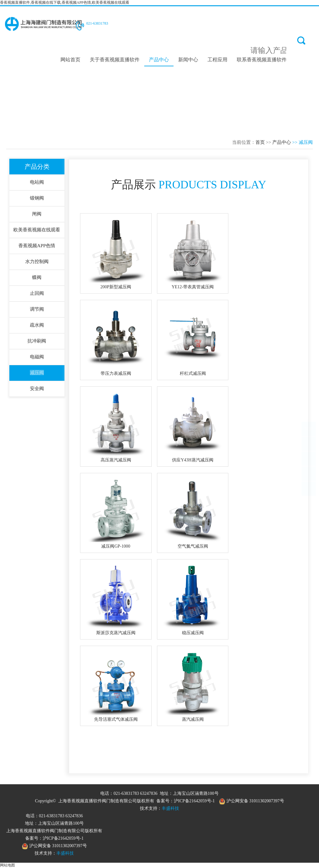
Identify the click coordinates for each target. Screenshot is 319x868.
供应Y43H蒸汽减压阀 (193, 460)
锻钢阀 (37, 198)
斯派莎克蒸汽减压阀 (116, 633)
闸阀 (37, 215)
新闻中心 (188, 59)
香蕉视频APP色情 (37, 247)
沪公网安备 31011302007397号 (251, 801)
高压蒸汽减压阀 (116, 460)
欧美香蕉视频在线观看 (37, 231)
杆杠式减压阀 (193, 373)
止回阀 (37, 296)
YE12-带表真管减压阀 (193, 287)
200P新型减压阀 (116, 287)
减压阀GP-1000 (116, 546)
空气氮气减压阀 (193, 546)
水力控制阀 (37, 263)
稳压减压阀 (193, 633)
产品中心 (159, 59)
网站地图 (7, 865)
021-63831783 (97, 23)
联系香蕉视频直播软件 (262, 59)
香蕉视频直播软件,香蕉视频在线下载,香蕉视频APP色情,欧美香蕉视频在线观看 (65, 2)
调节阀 (37, 312)
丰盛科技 (170, 808)
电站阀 (37, 182)
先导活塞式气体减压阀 (116, 719)
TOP (309, 435)
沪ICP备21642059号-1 (194, 801)
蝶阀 (37, 279)
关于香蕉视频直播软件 (115, 59)
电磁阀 (37, 360)
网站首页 (70, 59)
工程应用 (217, 59)
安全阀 (37, 393)
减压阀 (37, 377)
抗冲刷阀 (37, 344)
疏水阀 (37, 328)
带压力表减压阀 (116, 373)
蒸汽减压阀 (193, 719)
